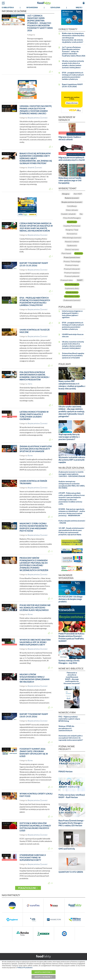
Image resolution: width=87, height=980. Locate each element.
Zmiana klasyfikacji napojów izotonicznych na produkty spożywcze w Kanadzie (36, 449)
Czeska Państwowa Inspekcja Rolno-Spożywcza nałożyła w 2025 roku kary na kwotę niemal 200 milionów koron (36, 227)
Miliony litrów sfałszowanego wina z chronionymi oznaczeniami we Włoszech (35, 678)
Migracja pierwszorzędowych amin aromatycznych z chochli (72, 159)
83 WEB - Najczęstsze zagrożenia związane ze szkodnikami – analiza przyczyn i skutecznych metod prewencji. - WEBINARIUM (72, 512)
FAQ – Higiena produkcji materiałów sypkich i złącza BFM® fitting (69, 719)
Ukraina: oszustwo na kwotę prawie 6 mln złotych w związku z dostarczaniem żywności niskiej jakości (36, 110)
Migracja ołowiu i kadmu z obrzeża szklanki (70, 138)
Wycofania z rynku (72, 296)
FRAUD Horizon (65, 771)
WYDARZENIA (32, 8)
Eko (81, 214)
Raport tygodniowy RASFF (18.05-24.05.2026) (34, 715)
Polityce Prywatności (25, 967)
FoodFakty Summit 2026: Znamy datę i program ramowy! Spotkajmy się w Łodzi (34, 753)
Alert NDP (78, 194)
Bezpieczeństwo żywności (72, 202)
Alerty (30, 384)
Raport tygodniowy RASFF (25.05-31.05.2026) (34, 264)
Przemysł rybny (67, 280)
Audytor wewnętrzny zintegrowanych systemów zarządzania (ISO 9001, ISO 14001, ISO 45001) (72, 485)
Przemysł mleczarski (72, 269)
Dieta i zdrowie (72, 210)
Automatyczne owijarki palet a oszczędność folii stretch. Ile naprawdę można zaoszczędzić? (71, 738)
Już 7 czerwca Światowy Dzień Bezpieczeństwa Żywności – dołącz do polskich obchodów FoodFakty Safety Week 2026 (40, 23)
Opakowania (72, 246)
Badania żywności (72, 198)
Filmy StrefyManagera (72, 218)
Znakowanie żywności (72, 300)
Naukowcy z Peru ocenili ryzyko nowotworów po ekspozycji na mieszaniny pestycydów (34, 527)
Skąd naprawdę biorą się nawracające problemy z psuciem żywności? (69, 437)
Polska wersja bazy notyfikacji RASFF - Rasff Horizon (72, 796)
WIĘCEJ (79, 8)
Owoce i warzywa (72, 249)
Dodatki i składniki (68, 214)
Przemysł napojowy (72, 273)
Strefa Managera (72, 284)
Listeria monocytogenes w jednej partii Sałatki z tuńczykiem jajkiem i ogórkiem (34, 415)
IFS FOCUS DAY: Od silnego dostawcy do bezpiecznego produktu (70, 599)
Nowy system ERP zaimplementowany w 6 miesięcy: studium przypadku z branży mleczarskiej (72, 385)
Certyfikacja (72, 206)
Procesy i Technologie (72, 261)
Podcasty (79, 253)
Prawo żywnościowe (72, 257)
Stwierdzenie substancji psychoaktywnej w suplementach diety (33, 858)
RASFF (80, 280)
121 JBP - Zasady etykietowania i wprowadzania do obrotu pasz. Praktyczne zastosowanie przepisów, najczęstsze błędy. (71, 531)
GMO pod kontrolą (67, 849)
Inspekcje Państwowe (72, 226)
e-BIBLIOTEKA (8, 8)
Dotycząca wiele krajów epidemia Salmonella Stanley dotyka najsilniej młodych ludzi (35, 827)
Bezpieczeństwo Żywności (38, 118)
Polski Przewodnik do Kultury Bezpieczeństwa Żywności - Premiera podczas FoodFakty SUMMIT (71, 637)
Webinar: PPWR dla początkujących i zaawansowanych (66, 728)
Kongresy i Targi (72, 230)
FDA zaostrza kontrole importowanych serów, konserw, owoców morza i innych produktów (34, 376)
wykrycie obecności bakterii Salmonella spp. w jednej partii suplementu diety (35, 642)
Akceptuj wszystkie (43, 972)
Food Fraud (72, 222)
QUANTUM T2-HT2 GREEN (71, 872)
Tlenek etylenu (72, 292)
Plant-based (66, 253)
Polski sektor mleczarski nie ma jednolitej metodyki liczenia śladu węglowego (35, 608)
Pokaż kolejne (27, 888)
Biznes (30, 455)
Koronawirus (72, 234)
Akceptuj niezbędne (43, 977)
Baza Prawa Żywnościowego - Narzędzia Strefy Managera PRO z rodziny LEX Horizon (71, 823)
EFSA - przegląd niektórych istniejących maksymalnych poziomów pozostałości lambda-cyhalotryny (35, 301)
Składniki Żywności (35, 167)
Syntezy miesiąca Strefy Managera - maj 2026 (69, 662)
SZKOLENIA (55, 8)
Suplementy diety (72, 288)
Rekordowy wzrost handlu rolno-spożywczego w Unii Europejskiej (70, 180)
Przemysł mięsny (72, 265)
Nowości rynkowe (72, 242)
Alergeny (66, 194)
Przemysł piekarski (72, 276)
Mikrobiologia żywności (72, 238)
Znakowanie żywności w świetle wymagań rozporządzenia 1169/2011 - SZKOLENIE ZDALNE (72, 474)
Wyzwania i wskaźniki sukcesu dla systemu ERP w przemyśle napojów (72, 460)
